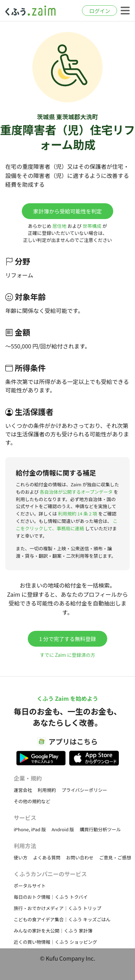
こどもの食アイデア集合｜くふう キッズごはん (62, 919)
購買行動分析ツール (100, 829)
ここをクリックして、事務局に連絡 (67, 525)
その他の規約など (32, 801)
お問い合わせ (80, 857)
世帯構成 (92, 226)
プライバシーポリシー (84, 790)
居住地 (59, 226)
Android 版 (63, 829)
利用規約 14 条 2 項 (78, 514)
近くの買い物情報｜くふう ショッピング (55, 942)
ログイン (99, 11)
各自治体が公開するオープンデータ (76, 492)
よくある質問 (47, 857)
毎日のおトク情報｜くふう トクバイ (51, 897)
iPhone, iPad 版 (30, 829)
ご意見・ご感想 (115, 857)
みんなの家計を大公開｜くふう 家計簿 (53, 931)
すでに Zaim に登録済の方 (67, 655)
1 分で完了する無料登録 (67, 639)
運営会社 (23, 790)
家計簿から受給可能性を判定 (67, 211)
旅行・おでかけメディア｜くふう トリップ (57, 908)
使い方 (21, 857)
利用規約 (47, 790)
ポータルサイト (30, 886)
